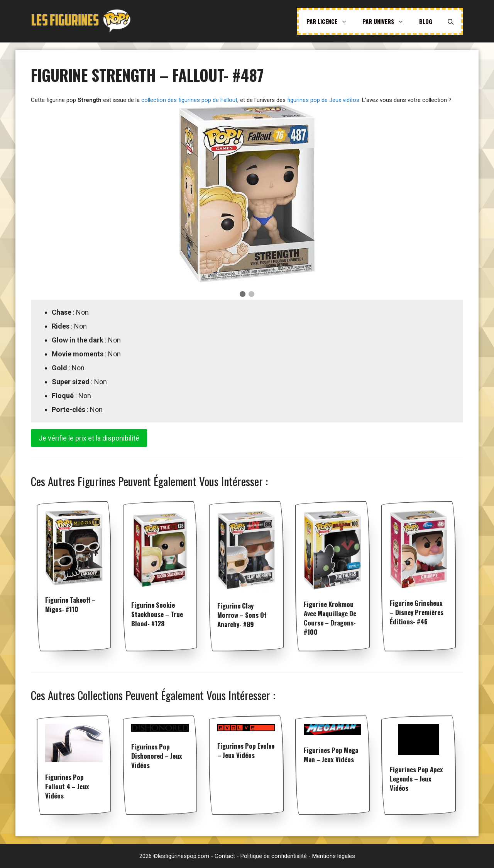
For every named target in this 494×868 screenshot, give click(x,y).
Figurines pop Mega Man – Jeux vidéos (331, 755)
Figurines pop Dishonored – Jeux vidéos (157, 756)
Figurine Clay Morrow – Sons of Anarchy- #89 (242, 615)
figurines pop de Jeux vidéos (323, 100)
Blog (426, 21)
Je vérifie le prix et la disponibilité (89, 438)
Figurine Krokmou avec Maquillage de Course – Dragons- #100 (330, 618)
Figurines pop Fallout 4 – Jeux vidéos (67, 786)
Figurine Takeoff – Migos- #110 (70, 604)
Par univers (387, 21)
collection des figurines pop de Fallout (189, 100)
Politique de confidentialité (274, 856)
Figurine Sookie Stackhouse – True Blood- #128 (157, 614)
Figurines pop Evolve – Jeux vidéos (246, 750)
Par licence (331, 21)
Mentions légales (334, 856)
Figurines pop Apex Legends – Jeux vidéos (416, 779)
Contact (225, 856)
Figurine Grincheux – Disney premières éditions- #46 (417, 612)
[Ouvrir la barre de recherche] (451, 21)
